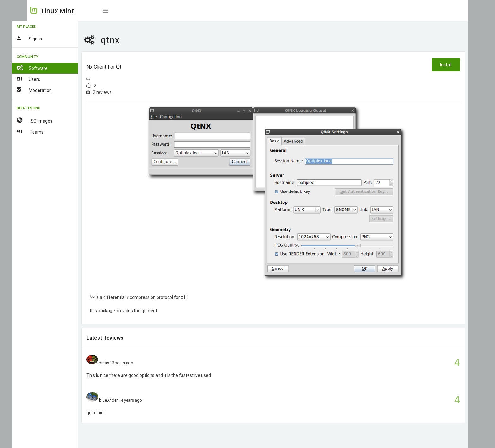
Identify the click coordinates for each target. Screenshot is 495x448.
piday (119, 363)
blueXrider (123, 400)
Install (446, 65)
